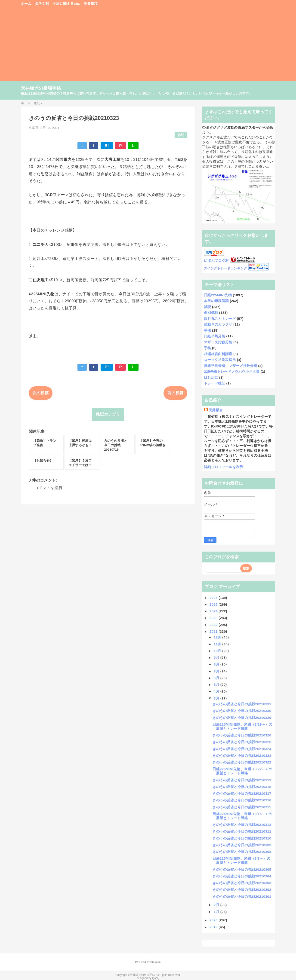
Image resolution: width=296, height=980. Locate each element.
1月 (217, 912)
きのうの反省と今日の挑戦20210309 (242, 845)
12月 (218, 637)
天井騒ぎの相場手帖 (41, 88)
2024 (214, 611)
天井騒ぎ (216, 410)
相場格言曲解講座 (218, 354)
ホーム (26, 4)
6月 (217, 678)
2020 (214, 920)
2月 (217, 905)
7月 (217, 671)
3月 (217, 698)
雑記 (181, 135)
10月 (218, 651)
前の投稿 (175, 393)
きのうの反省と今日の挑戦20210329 (242, 718)
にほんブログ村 (216, 261)
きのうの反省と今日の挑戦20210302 (242, 890)
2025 (214, 604)
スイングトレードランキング (225, 268)
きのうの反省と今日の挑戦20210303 (242, 883)
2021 (214, 631)
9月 (217, 658)
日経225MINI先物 (218, 295)
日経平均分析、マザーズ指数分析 (231, 366)
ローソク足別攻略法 (220, 360)
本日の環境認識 (216, 301)
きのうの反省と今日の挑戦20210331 (242, 704)
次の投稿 (41, 393)
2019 (214, 927)
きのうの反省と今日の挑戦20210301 (242, 896)
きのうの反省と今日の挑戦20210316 (242, 800)
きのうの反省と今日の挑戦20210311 (242, 831)
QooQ (156, 978)
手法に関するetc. (66, 4)
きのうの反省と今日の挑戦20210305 (242, 869)
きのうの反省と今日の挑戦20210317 (242, 793)
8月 (217, 664)
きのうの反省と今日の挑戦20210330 (242, 711)
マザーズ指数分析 (218, 342)
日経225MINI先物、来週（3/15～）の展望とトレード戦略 (242, 816)
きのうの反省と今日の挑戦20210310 (242, 838)
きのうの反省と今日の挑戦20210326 (242, 735)
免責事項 (91, 4)
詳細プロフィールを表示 (224, 467)
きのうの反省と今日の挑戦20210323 (242, 756)
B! (107, 146)
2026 (214, 598)
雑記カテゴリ (108, 414)
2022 (214, 625)
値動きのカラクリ (218, 324)
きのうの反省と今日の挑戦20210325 (242, 742)
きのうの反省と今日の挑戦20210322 (242, 762)
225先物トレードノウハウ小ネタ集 (232, 371)
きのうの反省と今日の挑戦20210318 (242, 787)
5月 (217, 685)
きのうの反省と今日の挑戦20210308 (242, 852)
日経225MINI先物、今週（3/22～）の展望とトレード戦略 (242, 771)
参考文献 (42, 4)
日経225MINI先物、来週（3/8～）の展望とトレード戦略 (241, 860)
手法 (208, 330)
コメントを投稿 (48, 488)
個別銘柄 (211, 313)
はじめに (211, 377)
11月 (218, 644)
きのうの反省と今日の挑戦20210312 (242, 825)
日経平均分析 (215, 336)
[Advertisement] (148, 46)
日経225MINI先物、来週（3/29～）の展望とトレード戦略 (242, 726)
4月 (217, 691)
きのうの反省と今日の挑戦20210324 (242, 749)
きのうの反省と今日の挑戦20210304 (242, 876)
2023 (214, 618)
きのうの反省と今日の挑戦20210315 (242, 807)
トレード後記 (215, 383)
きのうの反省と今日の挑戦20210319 (242, 780)
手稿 (208, 348)
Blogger (155, 962)
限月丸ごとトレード (220, 319)
